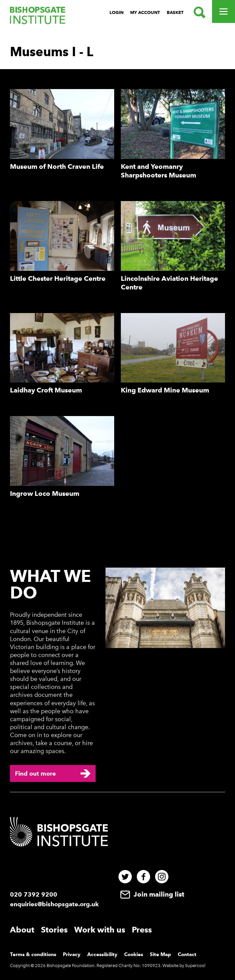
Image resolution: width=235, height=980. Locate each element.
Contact (187, 954)
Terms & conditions (33, 954)
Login (117, 12)
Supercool (195, 966)
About (22, 930)
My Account (145, 12)
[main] (117, 277)
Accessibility (102, 954)
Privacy (72, 954)
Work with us (100, 930)
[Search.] (198, 12)
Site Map (160, 954)
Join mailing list (151, 894)
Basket (175, 12)
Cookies (134, 954)
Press (142, 930)
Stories (54, 930)
